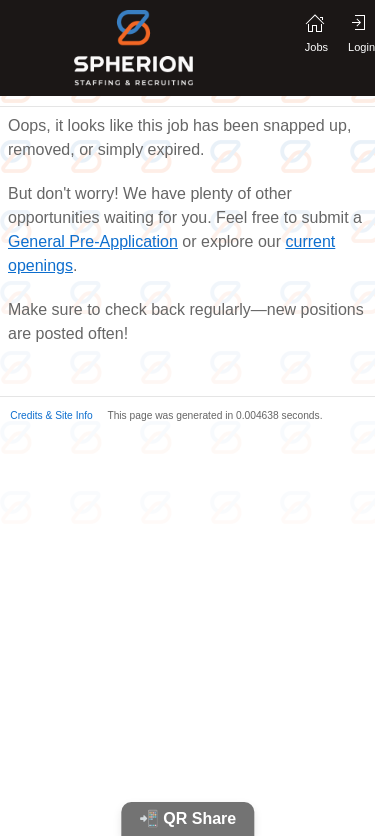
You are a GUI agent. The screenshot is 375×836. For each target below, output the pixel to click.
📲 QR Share (187, 818)
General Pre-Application (93, 241)
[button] (46, 413)
